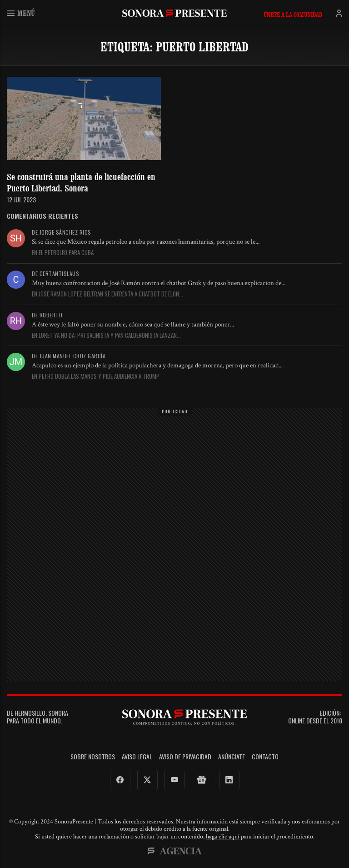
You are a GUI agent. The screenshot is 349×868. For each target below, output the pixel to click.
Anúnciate (232, 757)
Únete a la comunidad (293, 15)
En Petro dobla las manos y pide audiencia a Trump (96, 376)
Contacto (265, 757)
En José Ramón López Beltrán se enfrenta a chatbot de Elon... (107, 294)
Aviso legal (137, 757)
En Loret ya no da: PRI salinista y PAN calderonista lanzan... (106, 336)
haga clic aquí (223, 837)
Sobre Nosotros (93, 757)
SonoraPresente (174, 13)
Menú (21, 13)
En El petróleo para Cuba (63, 253)
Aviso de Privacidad (185, 757)
